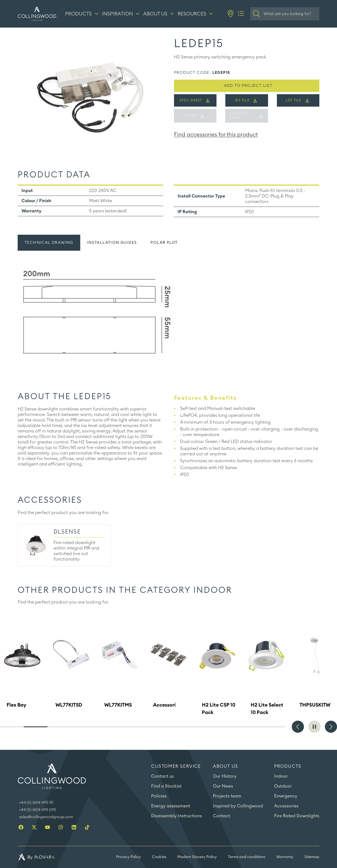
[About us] (159, 14)
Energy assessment (171, 806)
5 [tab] (107, 727)
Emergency (286, 796)
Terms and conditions (247, 857)
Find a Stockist (166, 786)
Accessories (286, 806)
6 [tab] (131, 727)
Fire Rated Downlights (297, 816)
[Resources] (196, 14)
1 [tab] (12, 727)
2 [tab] (36, 727)
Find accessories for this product (216, 135)
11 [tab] (250, 727)
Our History (225, 776)
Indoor (281, 776)
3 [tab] (59, 727)
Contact (221, 816)
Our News (223, 786)
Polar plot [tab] (164, 243)
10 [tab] (226, 727)
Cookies (159, 857)
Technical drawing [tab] (49, 243)
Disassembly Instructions (176, 816)
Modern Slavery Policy (197, 857)
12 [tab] (273, 727)
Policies (159, 796)
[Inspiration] (121, 14)
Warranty (285, 857)
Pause (314, 727)
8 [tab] (178, 727)
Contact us (162, 776)
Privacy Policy (129, 857)
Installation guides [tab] (112, 243)
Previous (298, 727)
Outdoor (283, 786)
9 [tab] (202, 727)
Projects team (227, 796)
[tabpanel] (169, 312)
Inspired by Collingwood (238, 806)
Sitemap (312, 857)
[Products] (82, 14)
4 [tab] (83, 727)
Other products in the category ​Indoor (125, 590)
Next (331, 727)
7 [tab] (154, 727)
